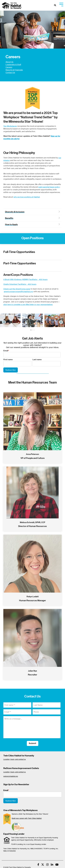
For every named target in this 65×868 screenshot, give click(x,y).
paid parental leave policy (49, 187)
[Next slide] (61, 322)
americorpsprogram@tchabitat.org (18, 292)
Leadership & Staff (13, 65)
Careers (9, 67)
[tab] (31, 330)
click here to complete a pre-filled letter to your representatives (28, 305)
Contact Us (10, 73)
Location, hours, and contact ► (15, 759)
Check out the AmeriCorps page (17, 289)
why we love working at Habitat (27, 197)
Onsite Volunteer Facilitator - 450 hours (20, 284)
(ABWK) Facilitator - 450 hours (25, 279)
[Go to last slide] (4, 322)
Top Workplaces (10, 126)
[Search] (55, 5)
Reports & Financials (14, 70)
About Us (9, 62)
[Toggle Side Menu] (61, 4)
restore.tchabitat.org (11, 776)
